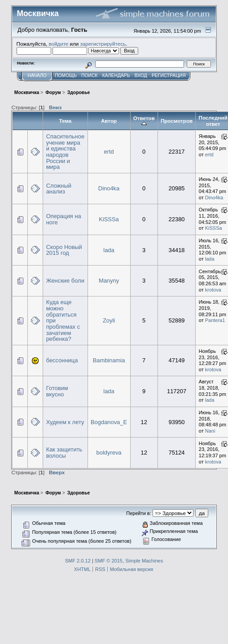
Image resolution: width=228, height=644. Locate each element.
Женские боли (65, 281)
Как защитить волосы (64, 453)
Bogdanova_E (109, 422)
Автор (109, 121)
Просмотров (177, 121)
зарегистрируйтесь (103, 44)
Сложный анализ (59, 189)
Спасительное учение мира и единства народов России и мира (65, 152)
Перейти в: (138, 513)
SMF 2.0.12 (78, 561)
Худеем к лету (65, 422)
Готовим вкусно (57, 391)
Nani (210, 431)
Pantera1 (215, 320)
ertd (109, 152)
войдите (58, 44)
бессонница (62, 360)
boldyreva (109, 453)
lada (109, 250)
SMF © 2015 (109, 561)
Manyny (109, 281)
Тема (65, 121)
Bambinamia (109, 360)
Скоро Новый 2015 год (64, 250)
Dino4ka (109, 188)
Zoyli (109, 320)
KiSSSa (109, 219)
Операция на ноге (64, 219)
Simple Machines (144, 561)
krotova (213, 290)
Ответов (144, 121)
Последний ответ (213, 121)
